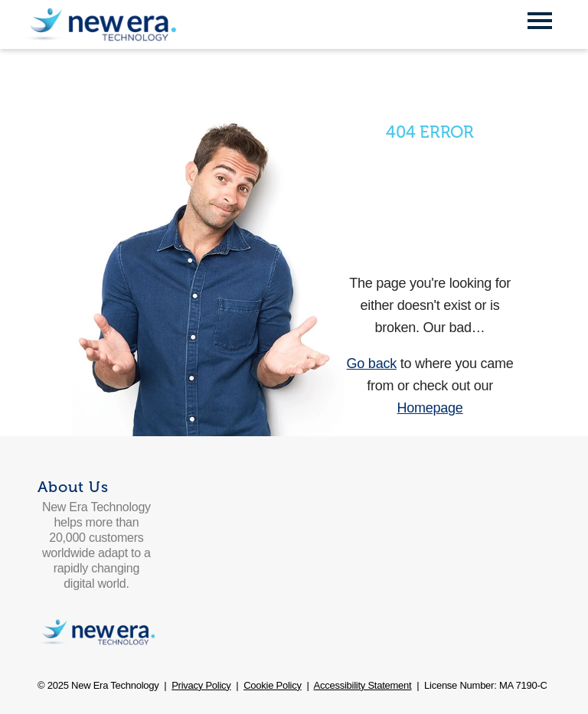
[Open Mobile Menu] (540, 22)
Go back (372, 364)
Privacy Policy (201, 685)
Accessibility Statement (363, 685)
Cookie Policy (273, 685)
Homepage (430, 408)
